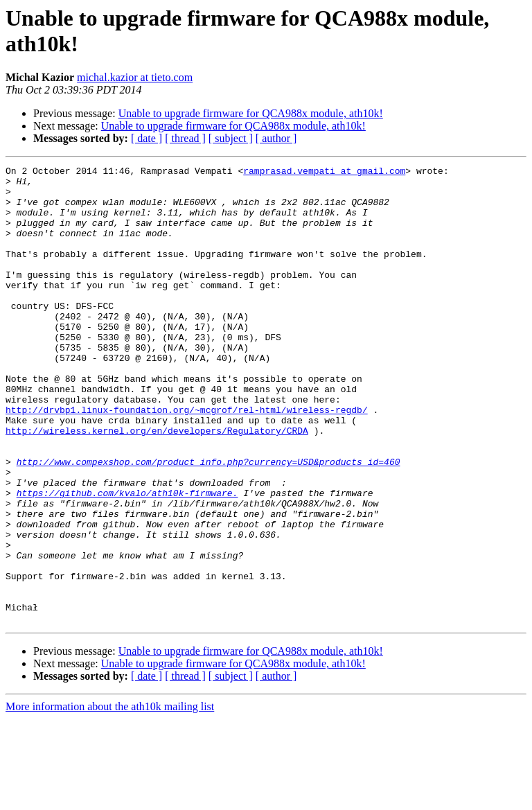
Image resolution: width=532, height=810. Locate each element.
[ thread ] (185, 138)
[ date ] (147, 138)
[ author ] (276, 138)
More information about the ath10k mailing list (110, 798)
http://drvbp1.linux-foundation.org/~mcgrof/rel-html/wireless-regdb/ (187, 459)
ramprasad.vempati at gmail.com (324, 173)
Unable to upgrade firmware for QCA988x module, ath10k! (251, 113)
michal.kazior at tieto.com (135, 77)
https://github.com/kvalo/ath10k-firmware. (127, 559)
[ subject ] (231, 138)
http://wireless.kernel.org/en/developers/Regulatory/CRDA (157, 484)
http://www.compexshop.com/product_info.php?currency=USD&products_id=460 (209, 522)
